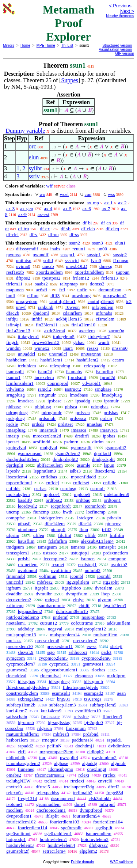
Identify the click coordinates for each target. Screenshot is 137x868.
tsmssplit (107, 547)
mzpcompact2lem (56, 752)
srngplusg (16, 395)
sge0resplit (71, 828)
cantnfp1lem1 (62, 301)
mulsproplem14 (65, 635)
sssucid (72, 260)
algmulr (118, 763)
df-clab (88, 229)
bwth (68, 512)
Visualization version (115, 50)
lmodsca (26, 401)
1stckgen (85, 518)
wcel (64, 194)
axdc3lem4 (55, 331)
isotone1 (14, 804)
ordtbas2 (54, 500)
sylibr (35, 168)
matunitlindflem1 (23, 734)
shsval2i (26, 652)
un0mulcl (58, 354)
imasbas (94, 424)
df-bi (87, 223)
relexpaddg (95, 366)
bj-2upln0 (94, 722)
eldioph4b (16, 757)
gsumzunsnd (30, 453)
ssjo (51, 652)
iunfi (11, 295)
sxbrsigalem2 (31, 699)
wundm (13, 348)
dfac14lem (55, 524)
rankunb (45, 307)
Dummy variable (25, 131)
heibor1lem (17, 740)
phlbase (14, 407)
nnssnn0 (120, 348)
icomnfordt (95, 506)
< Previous (120, 6)
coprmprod (58, 383)
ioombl (104, 576)
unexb (48, 266)
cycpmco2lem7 (21, 664)
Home (25, 46)
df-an (106, 223)
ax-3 (10, 209)
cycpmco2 (59, 664)
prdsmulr (47, 418)
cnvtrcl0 (14, 787)
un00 (102, 249)
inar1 (68, 348)
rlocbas (98, 670)
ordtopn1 (112, 500)
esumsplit (61, 693)
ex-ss (92, 646)
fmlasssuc (50, 717)
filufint (65, 535)
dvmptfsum (77, 594)
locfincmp (96, 512)
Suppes (70, 80)
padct (106, 652)
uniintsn (24, 260)
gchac (79, 342)
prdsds (38, 424)
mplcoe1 (52, 494)
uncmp (13, 512)
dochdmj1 (85, 746)
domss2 (97, 284)
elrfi (22, 752)
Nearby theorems (120, 16)
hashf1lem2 (87, 360)
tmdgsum (15, 547)
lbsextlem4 (17, 477)
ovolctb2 (119, 564)
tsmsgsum (47, 547)
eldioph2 (96, 752)
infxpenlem (102, 307)
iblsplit (52, 816)
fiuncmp (41, 512)
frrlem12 (81, 278)
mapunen (15, 290)
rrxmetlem (28, 564)
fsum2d (45, 372)
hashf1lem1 (51, 360)
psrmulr (98, 488)
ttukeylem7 (99, 336)
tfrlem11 (14, 284)
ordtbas (83, 500)
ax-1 (109, 203)
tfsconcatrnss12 (50, 775)
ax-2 (122, 203)
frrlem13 (109, 278)
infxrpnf (107, 804)
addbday (26, 629)
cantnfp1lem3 (101, 301)
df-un (53, 234)
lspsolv (13, 471)
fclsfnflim (58, 541)
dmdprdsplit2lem (22, 459)
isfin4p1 (14, 325)
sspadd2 (26, 746)
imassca (79, 430)
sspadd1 (114, 740)
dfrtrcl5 (43, 787)
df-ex (45, 229)
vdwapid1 (92, 383)
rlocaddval (16, 676)
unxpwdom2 (115, 295)
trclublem (27, 366)
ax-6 (87, 209)
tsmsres (78, 547)
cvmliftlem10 (88, 711)
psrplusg (68, 488)
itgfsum (14, 588)
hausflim (26, 541)
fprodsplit (77, 377)
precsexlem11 (60, 646)
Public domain (82, 862)
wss (111, 194)
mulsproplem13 (21, 635)
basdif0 (25, 500)
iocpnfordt (61, 506)
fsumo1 (13, 377)
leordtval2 (28, 506)
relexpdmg (60, 366)
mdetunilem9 (117, 494)
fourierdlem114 (33, 828)
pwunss (13, 255)
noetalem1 (16, 623)
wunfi (104, 342)
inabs (55, 249)
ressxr (93, 348)
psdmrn (71, 442)
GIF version (125, 54)
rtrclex (109, 775)
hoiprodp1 (16, 839)
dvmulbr (44, 594)
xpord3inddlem (89, 272)
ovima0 (23, 266)
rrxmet (58, 564)
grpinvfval (16, 448)
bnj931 (64, 699)
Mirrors (9, 46)
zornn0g (116, 331)
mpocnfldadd (83, 477)
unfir (82, 290)
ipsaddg (83, 401)
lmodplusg (112, 395)
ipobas (109, 436)
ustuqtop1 (80, 553)
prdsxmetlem (116, 553)
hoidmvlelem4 (61, 845)
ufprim (13, 535)
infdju (12, 319)
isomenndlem (99, 833)
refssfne (81, 717)
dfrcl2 (114, 787)
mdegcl (52, 600)
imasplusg (16, 430)
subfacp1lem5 (103, 705)
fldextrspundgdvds (81, 687)
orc (33, 146)
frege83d (115, 793)
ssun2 (75, 243)
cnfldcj (52, 483)
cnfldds (13, 488)
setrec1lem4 (54, 851)
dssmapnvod (63, 798)
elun (34, 157)
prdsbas (111, 412)
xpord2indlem (50, 272)
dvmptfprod (91, 810)
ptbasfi (24, 524)
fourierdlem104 (108, 822)
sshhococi (78, 652)
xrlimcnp (15, 605)
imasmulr (48, 430)
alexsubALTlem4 (98, 541)
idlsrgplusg (59, 681)
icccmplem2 (55, 559)
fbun (84, 529)
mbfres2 (45, 582)
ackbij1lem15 (69, 319)
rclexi (84, 775)
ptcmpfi (58, 529)
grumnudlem (48, 804)
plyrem (105, 600)
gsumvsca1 (93, 664)
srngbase (103, 389)
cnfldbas (49, 477)
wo (42, 194)
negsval (55, 629)
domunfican (110, 290)
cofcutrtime (82, 623)
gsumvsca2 (17, 670)
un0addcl (27, 354)
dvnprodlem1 (19, 816)
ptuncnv (113, 524)
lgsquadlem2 (30, 611)
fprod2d (108, 377)
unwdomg (81, 295)
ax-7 (106, 209)
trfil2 (107, 529)
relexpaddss (48, 793)
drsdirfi (82, 436)
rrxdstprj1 (87, 564)
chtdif (84, 605)
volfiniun (48, 576)
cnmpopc (117, 559)
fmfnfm (117, 535)
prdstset (65, 424)
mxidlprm (116, 676)
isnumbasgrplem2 (23, 763)
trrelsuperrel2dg (79, 787)
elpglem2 (88, 851)
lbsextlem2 (105, 471)
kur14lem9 (51, 711)
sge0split (104, 828)
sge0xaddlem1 (58, 833)
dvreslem (104, 588)
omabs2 (14, 775)
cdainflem (72, 313)
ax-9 (22, 214)
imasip (13, 436)
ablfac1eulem (50, 465)
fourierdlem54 (86, 816)
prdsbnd (91, 734)
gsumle (84, 465)
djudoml (41, 313)
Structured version (117, 46)
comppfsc (16, 518)
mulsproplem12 (91, 629)
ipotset (13, 442)
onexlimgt (97, 769)
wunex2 (42, 348)
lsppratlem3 (45, 471)
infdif (37, 319)
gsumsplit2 (116, 448)
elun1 (120, 243)
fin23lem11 (47, 325)
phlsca (71, 407)
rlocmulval (50, 676)
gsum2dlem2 (68, 453)
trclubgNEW (18, 781)
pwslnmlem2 (104, 757)
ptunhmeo (27, 529)
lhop (105, 594)
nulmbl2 (93, 570)
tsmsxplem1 (18, 553)
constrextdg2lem (22, 693)
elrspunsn (84, 676)
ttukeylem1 (29, 336)
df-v (34, 234)
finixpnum (76, 728)
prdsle (12, 424)
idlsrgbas (26, 681)
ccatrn (118, 360)
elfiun (33, 295)
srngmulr (47, 395)
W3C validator (121, 862)
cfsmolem (105, 319)
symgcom (16, 658)
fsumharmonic (51, 605)
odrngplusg (17, 412)
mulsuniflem (106, 635)
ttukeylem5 (64, 336)
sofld (48, 260)
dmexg (106, 266)
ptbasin (114, 518)
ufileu (39, 535)
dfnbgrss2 (98, 845)
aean (121, 693)
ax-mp (93, 203)
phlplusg (43, 407)
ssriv (34, 176)
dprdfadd (102, 453)
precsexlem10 (19, 646)
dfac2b (13, 313)
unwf (21, 307)
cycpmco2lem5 (53, 658)
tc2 (129, 301)
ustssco (50, 553)
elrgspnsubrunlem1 (59, 670)
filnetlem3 (112, 717)
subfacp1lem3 (63, 705)
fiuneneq (26, 769)
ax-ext (43, 214)
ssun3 (98, 243)
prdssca (83, 412)
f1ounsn (121, 260)
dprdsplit (15, 465)
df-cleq (112, 229)
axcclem (87, 331)
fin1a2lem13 (18, 331)
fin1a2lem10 (83, 325)
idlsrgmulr (94, 681)
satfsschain (17, 717)
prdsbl (24, 559)
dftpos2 (23, 278)
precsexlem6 (47, 640)
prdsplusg (16, 418)
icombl (77, 576)
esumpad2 (94, 693)
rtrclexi (77, 781)
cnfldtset (81, 483)
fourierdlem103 (64, 822)
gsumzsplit (81, 448)
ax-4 (48, 209)
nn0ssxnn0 (91, 354)
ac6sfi (41, 290)
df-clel (12, 234)
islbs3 (75, 471)
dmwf (80, 804)
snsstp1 (94, 255)
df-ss (74, 234)
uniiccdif (15, 582)
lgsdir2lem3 (115, 605)
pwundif (40, 255)
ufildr (90, 535)
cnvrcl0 (105, 781)
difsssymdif (27, 249)
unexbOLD (77, 266)
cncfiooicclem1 (51, 810)
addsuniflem (118, 623)
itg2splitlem (78, 582)
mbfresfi (61, 734)
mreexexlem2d (47, 436)
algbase (61, 763)
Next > (127, 11)
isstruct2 (73, 389)
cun (88, 194)
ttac (43, 757)
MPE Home (46, 46)
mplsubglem (18, 494)
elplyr (78, 600)
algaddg (90, 763)
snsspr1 (68, 255)
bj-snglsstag (59, 722)
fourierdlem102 (21, 822)
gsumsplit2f (17, 851)
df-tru (24, 229)
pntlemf (60, 617)
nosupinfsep (93, 617)
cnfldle (110, 483)
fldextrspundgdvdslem (27, 687)
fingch (12, 342)
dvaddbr (14, 594)
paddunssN (83, 740)
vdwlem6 (15, 389)
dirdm (98, 442)
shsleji (116, 646)
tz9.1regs (93, 699)
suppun (123, 272)
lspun (109, 465)
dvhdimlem (119, 746)
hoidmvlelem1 (54, 839)
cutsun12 (48, 623)
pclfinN (54, 746)
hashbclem (16, 360)
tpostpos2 (52, 278)
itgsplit (41, 588)
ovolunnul (28, 570)
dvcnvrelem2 (19, 600)
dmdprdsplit (103, 459)
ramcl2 (45, 389)
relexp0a (14, 793)
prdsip (106, 418)
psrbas (40, 488)
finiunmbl (16, 576)
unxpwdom (27, 301)
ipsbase (54, 401)
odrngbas (100, 407)
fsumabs (74, 372)
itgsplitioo (71, 588)
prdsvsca (78, 418)
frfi (62, 290)
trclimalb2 (82, 793)
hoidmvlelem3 (20, 845)
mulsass (14, 640)
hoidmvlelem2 (95, 839)
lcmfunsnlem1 (20, 383)
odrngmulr (52, 412)
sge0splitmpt (18, 833)
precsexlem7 (85, 640)
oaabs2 (41, 284)
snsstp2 (120, 255)
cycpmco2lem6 (96, 658)
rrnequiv (50, 740)
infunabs (104, 313)
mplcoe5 (82, 494)
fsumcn (88, 559)
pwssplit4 (69, 757)
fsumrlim (104, 372)
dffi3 (55, 295)
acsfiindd (42, 442)
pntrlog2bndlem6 (23, 617)
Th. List (67, 46)
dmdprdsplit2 (65, 459)
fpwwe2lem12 (46, 342)
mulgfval (48, 448)
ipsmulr (111, 401)
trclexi (50, 781)
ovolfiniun (61, 570)
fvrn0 (96, 260)
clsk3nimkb (100, 798)
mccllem (14, 810)
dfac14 (85, 524)
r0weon (73, 307)
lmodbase (79, 395)
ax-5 (67, 209)
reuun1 (79, 249)
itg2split (111, 582)
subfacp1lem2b (21, 705)
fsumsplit (15, 372)
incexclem (44, 377)
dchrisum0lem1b (72, 611)
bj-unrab (26, 722)
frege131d (28, 798)
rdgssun (45, 728)
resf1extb (15, 272)
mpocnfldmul (19, 483)
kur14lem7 (16, 711)
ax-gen (26, 209)
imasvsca (109, 430)
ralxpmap (69, 284)
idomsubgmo (61, 769)
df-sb (66, 229)
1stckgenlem (51, 518)
